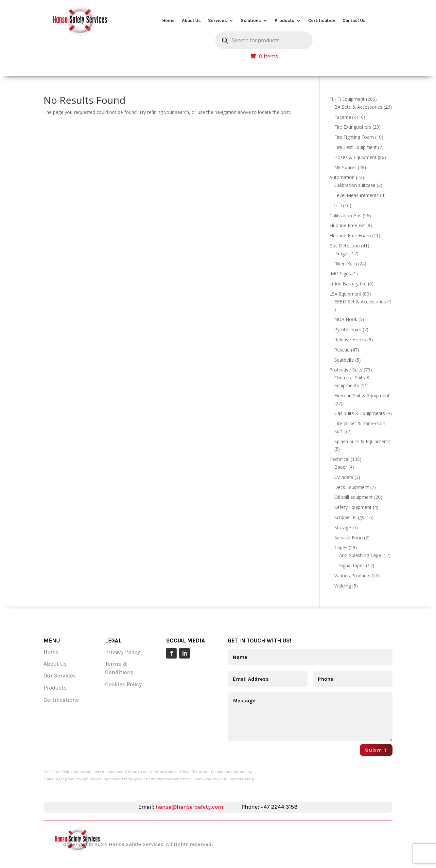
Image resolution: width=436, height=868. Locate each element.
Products (285, 21)
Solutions (251, 21)
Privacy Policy (122, 652)
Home (168, 21)
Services (218, 21)
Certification (322, 21)
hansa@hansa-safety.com (189, 807)
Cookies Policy (123, 684)
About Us (191, 21)
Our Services (60, 676)
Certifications (61, 700)
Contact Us (354, 21)
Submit (376, 750)
